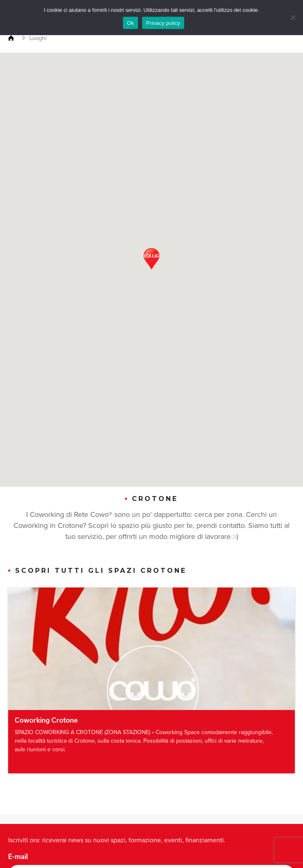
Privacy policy (163, 23)
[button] (151, 259)
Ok (130, 23)
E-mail (18, 857)
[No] (293, 18)
